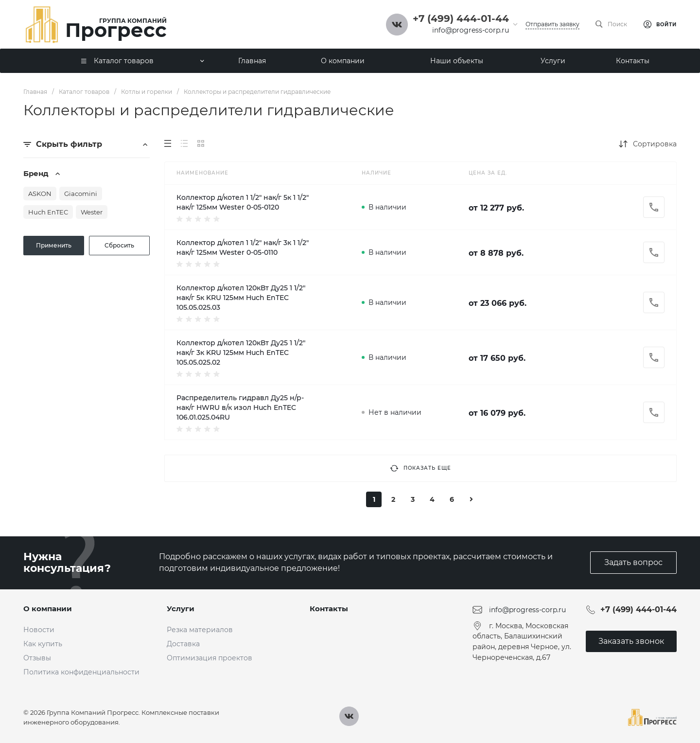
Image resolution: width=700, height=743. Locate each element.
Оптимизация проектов (210, 658)
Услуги (181, 609)
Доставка (183, 644)
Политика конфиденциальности (81, 672)
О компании (48, 609)
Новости (39, 630)
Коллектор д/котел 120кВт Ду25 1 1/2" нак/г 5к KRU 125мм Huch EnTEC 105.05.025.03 (241, 298)
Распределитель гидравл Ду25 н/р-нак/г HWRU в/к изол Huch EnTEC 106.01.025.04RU (240, 407)
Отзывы (37, 658)
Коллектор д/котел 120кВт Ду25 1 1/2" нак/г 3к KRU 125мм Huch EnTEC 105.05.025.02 (241, 353)
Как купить (43, 644)
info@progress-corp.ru (471, 30)
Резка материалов (200, 630)
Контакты (329, 609)
